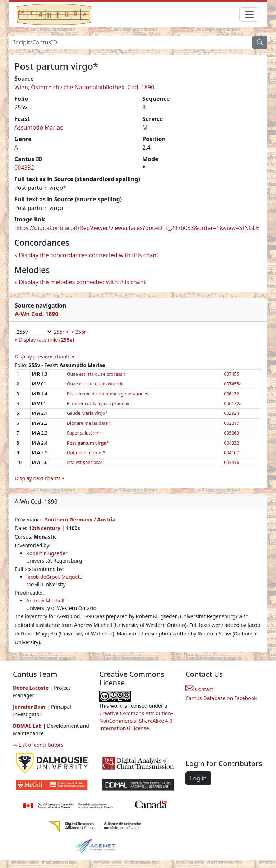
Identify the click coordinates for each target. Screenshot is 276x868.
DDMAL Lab (27, 726)
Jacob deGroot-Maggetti (54, 577)
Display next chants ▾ (40, 478)
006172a (233, 403)
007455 (231, 374)
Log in (198, 778)
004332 (24, 168)
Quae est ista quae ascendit (95, 384)
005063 (231, 433)
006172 (231, 394)
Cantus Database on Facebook (221, 698)
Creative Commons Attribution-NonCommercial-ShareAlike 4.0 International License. (136, 721)
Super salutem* (83, 433)
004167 (231, 453)
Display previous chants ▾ (45, 356)
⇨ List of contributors (38, 745)
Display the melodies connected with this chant (82, 282)
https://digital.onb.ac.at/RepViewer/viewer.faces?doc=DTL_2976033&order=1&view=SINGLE (137, 228)
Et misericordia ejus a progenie (99, 403)
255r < (61, 332)
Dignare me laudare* (89, 423)
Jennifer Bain (30, 707)
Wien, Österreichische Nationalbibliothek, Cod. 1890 (84, 87)
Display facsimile (46, 340)
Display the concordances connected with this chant (89, 255)
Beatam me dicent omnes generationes (107, 394)
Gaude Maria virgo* (87, 413)
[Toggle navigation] (249, 14)
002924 (231, 413)
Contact (199, 689)
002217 (231, 423)
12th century (44, 528)
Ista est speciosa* (85, 462)
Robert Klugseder (47, 553)
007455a (233, 384)
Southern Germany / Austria (80, 519)
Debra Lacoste (31, 688)
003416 (231, 462)
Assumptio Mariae (39, 127)
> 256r (79, 332)
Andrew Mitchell (45, 600)
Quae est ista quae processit (96, 374)
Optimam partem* (86, 453)
